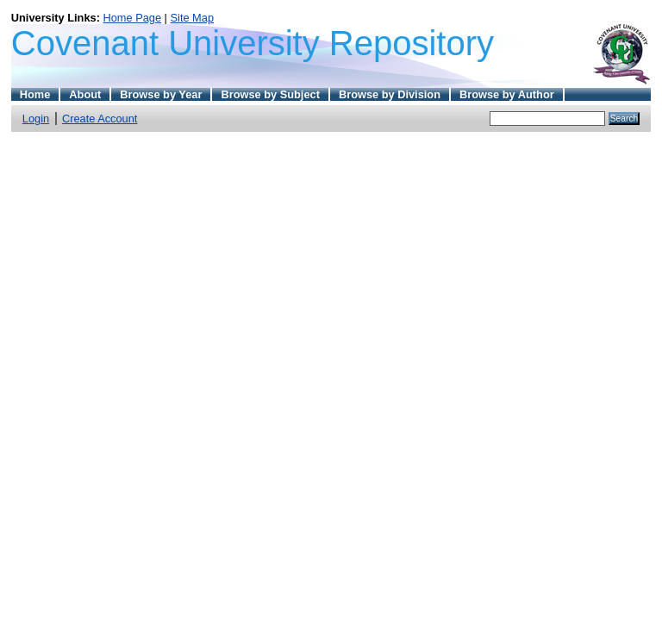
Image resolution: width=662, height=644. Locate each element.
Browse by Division (390, 94)
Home (35, 94)
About (85, 94)
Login (36, 119)
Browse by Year (161, 94)
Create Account (100, 119)
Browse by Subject (270, 94)
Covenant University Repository (253, 43)
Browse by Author (507, 94)
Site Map (193, 18)
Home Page (132, 18)
